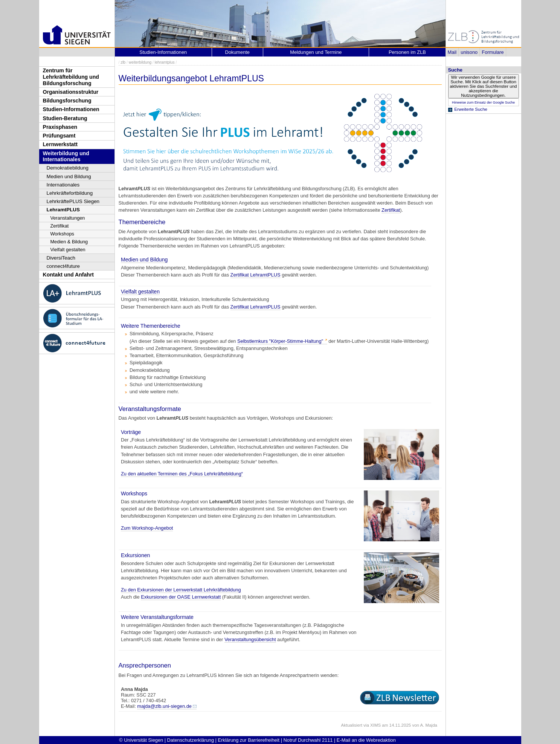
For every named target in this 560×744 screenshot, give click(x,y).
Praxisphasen (60, 127)
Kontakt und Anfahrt (69, 275)
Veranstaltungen (68, 218)
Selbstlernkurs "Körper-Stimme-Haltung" (280, 341)
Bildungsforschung (67, 101)
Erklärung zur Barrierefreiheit (249, 740)
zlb (123, 62)
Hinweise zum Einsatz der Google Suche (483, 102)
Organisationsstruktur (71, 92)
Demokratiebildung (68, 168)
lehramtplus (165, 62)
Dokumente (237, 52)
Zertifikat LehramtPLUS (256, 275)
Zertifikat (60, 226)
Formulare (493, 52)
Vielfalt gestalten (68, 250)
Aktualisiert (352, 725)
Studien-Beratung (65, 118)
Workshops (62, 234)
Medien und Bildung (69, 176)
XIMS (375, 725)
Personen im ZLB (407, 52)
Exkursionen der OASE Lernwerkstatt (181, 597)
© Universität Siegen (141, 740)
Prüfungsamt (59, 136)
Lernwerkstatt (60, 144)
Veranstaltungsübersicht (250, 639)
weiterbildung (140, 62)
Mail (452, 52)
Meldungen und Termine (316, 52)
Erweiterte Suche (471, 109)
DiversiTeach (61, 258)
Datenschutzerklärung (191, 740)
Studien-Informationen (71, 109)
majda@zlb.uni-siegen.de (164, 706)
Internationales (63, 185)
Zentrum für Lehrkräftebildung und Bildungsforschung (71, 77)
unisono (469, 52)
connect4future (63, 266)
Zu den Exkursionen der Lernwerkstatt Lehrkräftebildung (181, 590)
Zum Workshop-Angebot (147, 528)
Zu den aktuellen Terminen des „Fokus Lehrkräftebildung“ (182, 474)
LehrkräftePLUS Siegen (73, 201)
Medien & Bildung (69, 242)
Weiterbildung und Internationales (66, 157)
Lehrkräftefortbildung (70, 193)
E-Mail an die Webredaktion (366, 740)
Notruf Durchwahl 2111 (308, 740)
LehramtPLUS (63, 210)
